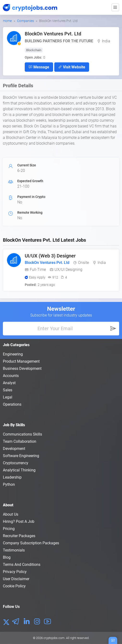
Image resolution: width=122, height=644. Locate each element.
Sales (8, 390)
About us (11, 514)
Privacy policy (15, 572)
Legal (8, 397)
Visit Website (72, 67)
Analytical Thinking (19, 470)
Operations (12, 404)
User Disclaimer (16, 579)
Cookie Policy (14, 586)
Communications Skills (22, 434)
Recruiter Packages (19, 536)
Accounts (11, 376)
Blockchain (34, 50)
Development (14, 449)
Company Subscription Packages (31, 543)
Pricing (9, 529)
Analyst (9, 383)
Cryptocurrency (16, 463)
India (106, 41)
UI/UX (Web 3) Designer (50, 256)
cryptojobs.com (54, 638)
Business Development (22, 368)
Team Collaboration (20, 441)
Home (7, 21)
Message (39, 67)
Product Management (21, 361)
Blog (7, 557)
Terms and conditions (22, 565)
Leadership (12, 477)
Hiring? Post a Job (19, 521)
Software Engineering (21, 456)
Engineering (13, 354)
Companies (25, 21)
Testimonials (14, 550)
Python (9, 484)
